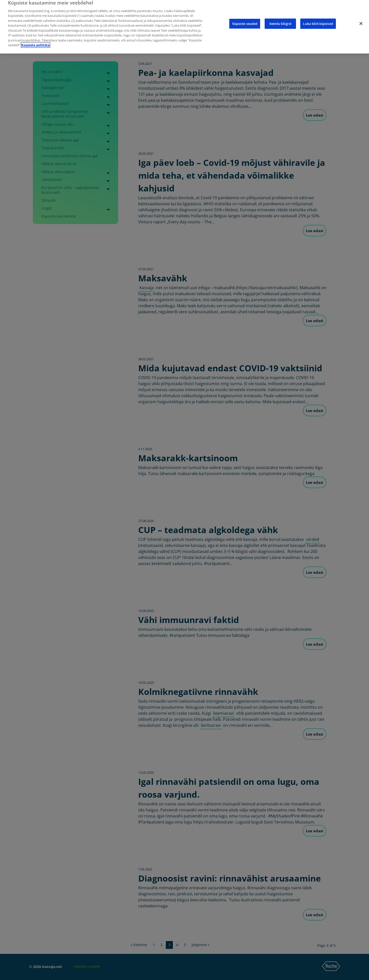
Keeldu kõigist (280, 20)
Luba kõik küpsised (318, 20)
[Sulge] (361, 20)
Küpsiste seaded (245, 20)
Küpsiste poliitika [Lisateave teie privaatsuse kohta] (35, 41)
